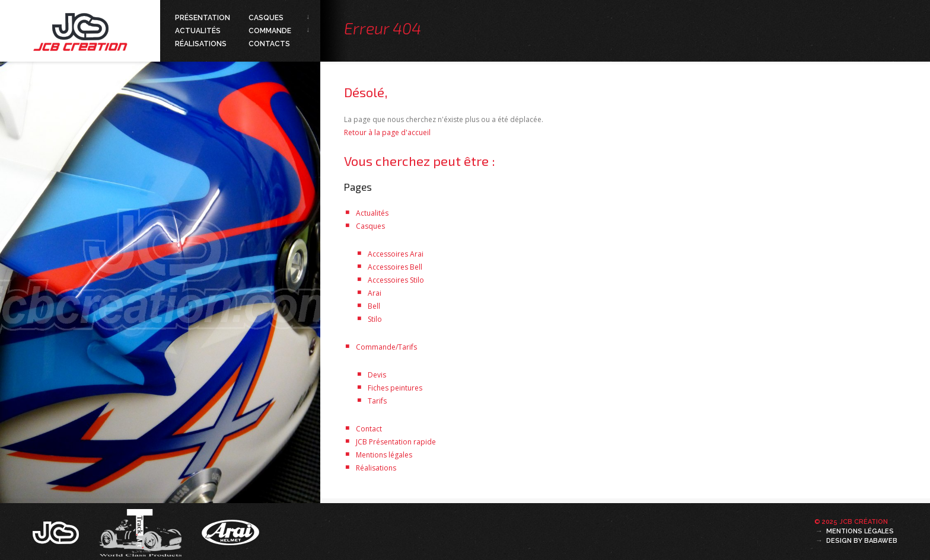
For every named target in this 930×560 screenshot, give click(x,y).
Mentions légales (384, 455)
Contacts (269, 44)
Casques (266, 18)
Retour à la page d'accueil (387, 132)
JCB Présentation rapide (396, 442)
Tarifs (377, 401)
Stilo (375, 319)
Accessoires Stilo (396, 280)
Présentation (203, 18)
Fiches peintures (395, 388)
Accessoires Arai (396, 254)
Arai (375, 293)
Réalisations (201, 44)
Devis (377, 375)
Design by (862, 541)
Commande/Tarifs (386, 347)
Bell (374, 306)
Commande (270, 31)
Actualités (198, 31)
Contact (369, 429)
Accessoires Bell (395, 267)
